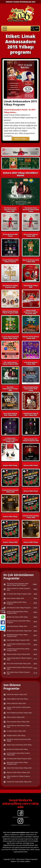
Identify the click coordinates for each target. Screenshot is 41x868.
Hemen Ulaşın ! (21, 139)
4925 (35, 612)
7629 (35, 594)
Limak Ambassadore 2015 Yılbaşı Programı (20, 103)
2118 (35, 673)
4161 (35, 626)
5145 (35, 608)
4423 (35, 622)
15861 (35, 584)
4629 (35, 617)
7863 (35, 589)
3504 (35, 645)
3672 (35, 635)
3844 (35, 631)
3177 (35, 659)
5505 (35, 603)
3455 (35, 650)
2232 (35, 668)
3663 (35, 640)
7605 (35, 598)
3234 (35, 654)
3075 (35, 664)
